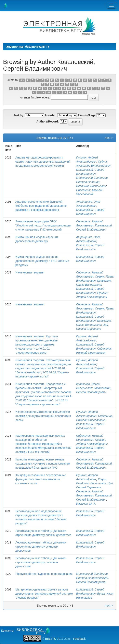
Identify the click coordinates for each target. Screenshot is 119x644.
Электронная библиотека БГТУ (28, 47)
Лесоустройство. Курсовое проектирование (44, 574)
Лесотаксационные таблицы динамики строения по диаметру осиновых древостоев (41, 547)
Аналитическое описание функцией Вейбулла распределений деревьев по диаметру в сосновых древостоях (41, 206)
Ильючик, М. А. (86, 504)
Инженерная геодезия (30, 272)
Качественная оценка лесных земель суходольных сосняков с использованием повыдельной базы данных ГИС (43, 464)
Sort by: (19, 115)
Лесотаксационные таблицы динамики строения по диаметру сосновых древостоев (41, 562)
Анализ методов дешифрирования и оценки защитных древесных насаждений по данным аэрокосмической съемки (43, 162)
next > (109, 138)
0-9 (22, 80)
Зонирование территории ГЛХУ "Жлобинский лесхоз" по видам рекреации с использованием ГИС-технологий (43, 225)
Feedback (79, 639)
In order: (51, 115)
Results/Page (87, 115)
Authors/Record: (48, 121)
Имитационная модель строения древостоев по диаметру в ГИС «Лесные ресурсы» (42, 261)
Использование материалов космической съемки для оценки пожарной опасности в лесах (43, 416)
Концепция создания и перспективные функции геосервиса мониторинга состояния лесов (41, 479)
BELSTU (51, 639)
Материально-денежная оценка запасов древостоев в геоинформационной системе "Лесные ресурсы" (44, 594)
